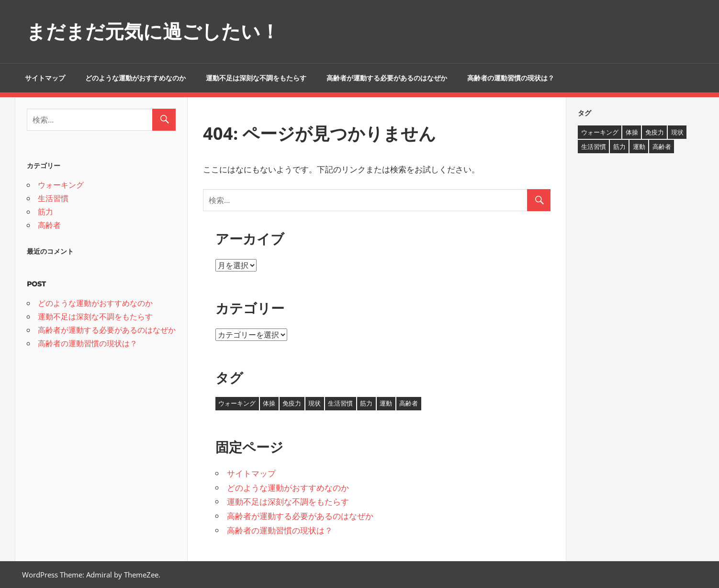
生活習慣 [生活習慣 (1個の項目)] (340, 403)
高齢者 (49, 225)
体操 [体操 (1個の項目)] (269, 403)
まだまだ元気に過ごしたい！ (153, 31)
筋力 (45, 212)
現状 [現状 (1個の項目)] (315, 403)
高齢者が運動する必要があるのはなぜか (387, 78)
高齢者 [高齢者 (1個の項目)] (409, 403)
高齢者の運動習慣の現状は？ (511, 78)
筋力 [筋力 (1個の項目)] (366, 403)
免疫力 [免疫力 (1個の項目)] (292, 403)
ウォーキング (61, 185)
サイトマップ (45, 78)
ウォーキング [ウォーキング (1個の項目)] (237, 403)
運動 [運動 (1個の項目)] (386, 403)
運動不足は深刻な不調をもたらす (256, 78)
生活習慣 (53, 198)
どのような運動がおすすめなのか (135, 78)
